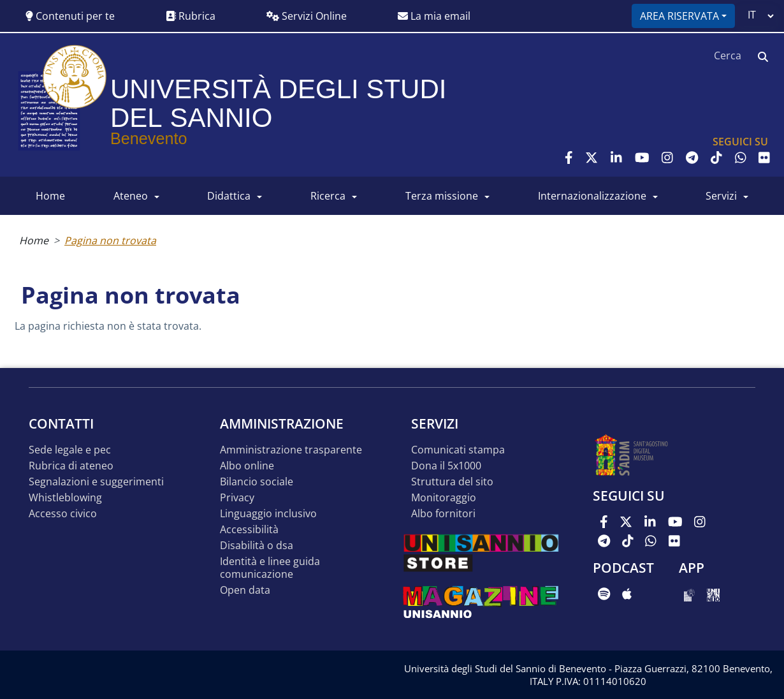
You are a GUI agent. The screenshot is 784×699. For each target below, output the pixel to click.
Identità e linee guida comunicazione (270, 568)
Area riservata (679, 16)
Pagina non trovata (110, 240)
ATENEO (131, 196)
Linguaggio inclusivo (268, 514)
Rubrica (191, 16)
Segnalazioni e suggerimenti (96, 482)
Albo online (247, 466)
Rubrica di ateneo (71, 466)
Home (34, 240)
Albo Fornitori (443, 514)
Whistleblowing (65, 498)
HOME (50, 196)
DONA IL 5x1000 (446, 466)
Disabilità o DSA (257, 546)
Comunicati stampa (458, 450)
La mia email (434, 16)
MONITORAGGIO (444, 498)
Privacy (237, 498)
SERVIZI (721, 196)
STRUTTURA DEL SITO (452, 482)
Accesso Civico (63, 514)
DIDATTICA (229, 196)
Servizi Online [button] (307, 16)
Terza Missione (442, 196)
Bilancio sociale (257, 482)
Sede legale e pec (70, 450)
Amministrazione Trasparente (291, 450)
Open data (245, 590)
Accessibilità (249, 530)
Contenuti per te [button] (70, 16)
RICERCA (328, 196)
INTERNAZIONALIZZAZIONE (592, 196)
